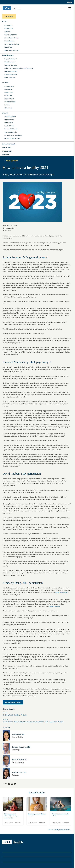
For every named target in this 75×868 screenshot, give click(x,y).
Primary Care (8, 89)
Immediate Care (9, 86)
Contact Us (6, 155)
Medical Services (9, 41)
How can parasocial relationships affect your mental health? (12, 816)
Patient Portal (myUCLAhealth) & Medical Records (19, 68)
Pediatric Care (9, 92)
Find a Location (9, 28)
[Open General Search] (69, 2)
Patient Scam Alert (10, 78)
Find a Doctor (8, 25)
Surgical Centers (9, 99)
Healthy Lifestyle (8, 715)
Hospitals (7, 105)
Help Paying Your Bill (10, 71)
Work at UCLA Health (11, 132)
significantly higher (61, 593)
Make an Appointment (11, 35)
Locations (5, 83)
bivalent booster (54, 606)
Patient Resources (8, 55)
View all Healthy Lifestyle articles (59, 830)
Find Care (5, 22)
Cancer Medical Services (12, 44)
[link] (9, 784)
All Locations (8, 108)
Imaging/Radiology (10, 102)
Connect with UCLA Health (12, 138)
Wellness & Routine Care (12, 50)
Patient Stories (9, 123)
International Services (11, 74)
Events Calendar (9, 126)
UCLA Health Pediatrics (56, 722)
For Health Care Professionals (13, 135)
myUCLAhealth (7, 151)
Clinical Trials (8, 47)
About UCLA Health (10, 116)
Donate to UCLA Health (11, 129)
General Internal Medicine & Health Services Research (21, 722)
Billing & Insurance (10, 62)
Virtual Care (8, 32)
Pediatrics (24, 715)
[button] (37, 144)
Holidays (17, 715)
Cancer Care (8, 95)
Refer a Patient (7, 147)
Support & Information (11, 65)
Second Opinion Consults (12, 38)
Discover (5, 113)
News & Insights (9, 120)
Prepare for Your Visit (11, 59)
